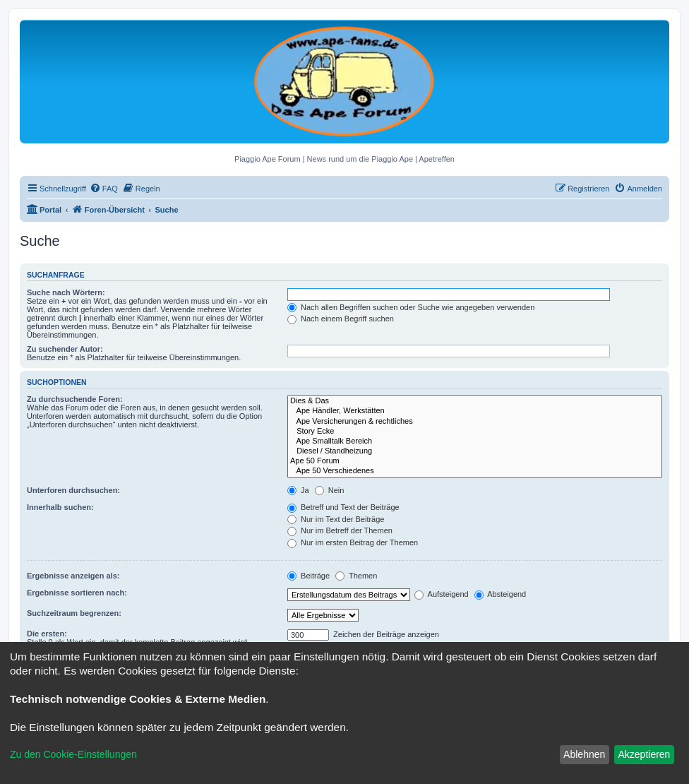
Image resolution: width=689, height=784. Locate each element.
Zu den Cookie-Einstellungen (73, 754)
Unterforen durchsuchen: (73, 490)
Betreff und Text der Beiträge (343, 507)
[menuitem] (104, 189)
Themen (356, 576)
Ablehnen (584, 754)
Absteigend (501, 594)
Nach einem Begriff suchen (341, 319)
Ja (298, 490)
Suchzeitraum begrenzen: (74, 613)
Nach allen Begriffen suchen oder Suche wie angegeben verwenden (411, 307)
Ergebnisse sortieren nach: (77, 593)
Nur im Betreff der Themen (340, 530)
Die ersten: (47, 634)
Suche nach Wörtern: (66, 292)
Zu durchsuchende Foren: (75, 399)
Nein (330, 490)
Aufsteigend (442, 594)
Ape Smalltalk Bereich (475, 441)
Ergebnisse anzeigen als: (73, 576)
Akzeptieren (644, 754)
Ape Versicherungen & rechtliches (475, 422)
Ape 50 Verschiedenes (475, 471)
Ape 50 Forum (475, 461)
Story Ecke (475, 432)
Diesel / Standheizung (475, 451)
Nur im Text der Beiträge (336, 519)
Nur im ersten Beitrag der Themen (353, 542)
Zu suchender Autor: (65, 349)
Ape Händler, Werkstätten (475, 411)
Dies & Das (475, 401)
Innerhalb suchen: (60, 507)
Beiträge (308, 576)
